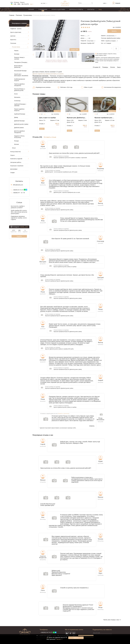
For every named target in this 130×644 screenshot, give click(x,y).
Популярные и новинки (19, 23)
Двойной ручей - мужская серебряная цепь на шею (67, 192)
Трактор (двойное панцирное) (19, 85)
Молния (16, 144)
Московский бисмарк (20, 71)
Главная (12, 15)
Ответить (92, 426)
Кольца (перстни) (15, 152)
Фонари (16, 141)
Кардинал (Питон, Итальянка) (19, 137)
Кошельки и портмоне (17, 166)
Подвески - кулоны (16, 29)
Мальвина (17, 97)
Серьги (12, 155)
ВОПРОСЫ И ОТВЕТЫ (76, 9)
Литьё (14, 148)
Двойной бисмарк (19, 121)
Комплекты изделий (16, 159)
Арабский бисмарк (20, 114)
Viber (12, 2)
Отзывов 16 (97, 67)
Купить (42, 129)
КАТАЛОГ (31, 9)
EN (44, 3)
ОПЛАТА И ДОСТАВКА (58, 9)
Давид (16, 117)
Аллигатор (17, 101)
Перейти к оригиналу (64, 414)
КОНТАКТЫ (91, 9)
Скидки (12, 173)
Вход (100, 9)
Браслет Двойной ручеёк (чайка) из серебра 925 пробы (59, 349)
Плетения (19, 15)
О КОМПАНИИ (43, 9)
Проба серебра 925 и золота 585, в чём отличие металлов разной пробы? (19, 212)
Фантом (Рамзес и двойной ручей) (20, 90)
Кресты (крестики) (16, 32)
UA (42, 3)
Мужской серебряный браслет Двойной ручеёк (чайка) (59, 210)
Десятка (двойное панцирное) (19, 132)
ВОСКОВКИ (14, 169)
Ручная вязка (28, 15)
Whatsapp (17, 2)
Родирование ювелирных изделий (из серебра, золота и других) (19, 218)
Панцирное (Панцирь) (21, 62)
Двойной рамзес (19, 128)
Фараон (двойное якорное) (19, 110)
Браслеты (13, 40)
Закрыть (76, 638)
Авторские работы (16, 162)
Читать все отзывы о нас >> (112, 620)
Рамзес (16, 51)
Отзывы (42, 124)
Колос (16, 94)
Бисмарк (17, 54)
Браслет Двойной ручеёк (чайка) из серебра (65, 267)
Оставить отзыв (50, 137)
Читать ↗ (59, 639)
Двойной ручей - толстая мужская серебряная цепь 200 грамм (61, 172)
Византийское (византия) (18, 66)
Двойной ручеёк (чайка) (21, 124)
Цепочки (13, 36)
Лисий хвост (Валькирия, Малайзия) (21, 75)
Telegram (22, 2)
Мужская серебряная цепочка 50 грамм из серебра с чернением (70, 158)
